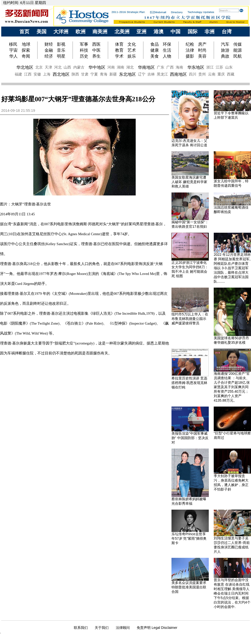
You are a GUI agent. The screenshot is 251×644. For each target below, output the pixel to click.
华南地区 (146, 67)
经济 (49, 56)
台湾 (227, 32)
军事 (84, 44)
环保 (167, 44)
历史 (84, 56)
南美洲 (100, 32)
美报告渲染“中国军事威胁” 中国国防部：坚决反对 (190, 438)
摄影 (190, 56)
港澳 (159, 32)
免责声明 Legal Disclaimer (157, 628)
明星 (61, 56)
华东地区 (196, 67)
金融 (49, 50)
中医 (96, 50)
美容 (202, 56)
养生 (96, 56)
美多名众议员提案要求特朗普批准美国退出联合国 (189, 587)
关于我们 (102, 628)
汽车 (225, 44)
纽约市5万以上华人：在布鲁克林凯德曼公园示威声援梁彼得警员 (190, 319)
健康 (155, 50)
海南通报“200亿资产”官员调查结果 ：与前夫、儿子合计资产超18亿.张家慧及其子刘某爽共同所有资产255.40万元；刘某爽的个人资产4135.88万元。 (232, 387)
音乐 (61, 50)
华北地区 (25, 67)
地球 (26, 44)
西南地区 (178, 74)
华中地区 (97, 67)
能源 (238, 50)
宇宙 (13, 50)
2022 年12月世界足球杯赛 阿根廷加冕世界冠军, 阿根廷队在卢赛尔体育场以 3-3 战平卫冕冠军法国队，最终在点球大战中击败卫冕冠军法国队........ (232, 268)
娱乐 (132, 56)
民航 (238, 56)
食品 (155, 44)
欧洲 (81, 32)
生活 (167, 50)
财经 (49, 44)
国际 (193, 32)
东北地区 (127, 74)
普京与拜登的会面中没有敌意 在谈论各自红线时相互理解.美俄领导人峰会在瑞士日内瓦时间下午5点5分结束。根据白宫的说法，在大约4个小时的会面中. (232, 593)
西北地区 (61, 74)
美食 (155, 56)
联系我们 (81, 628)
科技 (84, 50)
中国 (175, 32)
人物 (167, 56)
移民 (14, 44)
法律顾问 (123, 628)
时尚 (202, 50)
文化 (132, 44)
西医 (96, 44)
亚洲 (141, 32)
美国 (42, 32)
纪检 (190, 44)
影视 (61, 44)
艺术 (132, 50)
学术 (119, 56)
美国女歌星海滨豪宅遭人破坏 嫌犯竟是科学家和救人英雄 (189, 182)
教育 (119, 50)
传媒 (238, 44)
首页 (24, 32)
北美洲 (122, 32)
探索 (26, 50)
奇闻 (26, 56)
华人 (13, 56)
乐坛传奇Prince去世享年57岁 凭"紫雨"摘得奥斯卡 (189, 538)
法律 (190, 50)
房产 (202, 44)
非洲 (209, 32)
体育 (119, 44)
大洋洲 (61, 32)
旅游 (225, 50)
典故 (225, 56)
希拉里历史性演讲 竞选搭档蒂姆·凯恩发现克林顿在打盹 (189, 383)
